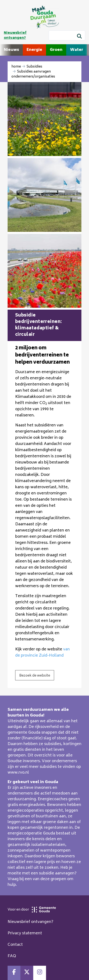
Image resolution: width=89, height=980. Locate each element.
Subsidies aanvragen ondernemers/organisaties (33, 74)
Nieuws (11, 50)
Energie (34, 50)
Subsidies (34, 67)
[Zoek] (79, 37)
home (16, 67)
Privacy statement (25, 933)
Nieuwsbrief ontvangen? (15, 35)
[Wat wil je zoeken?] (67, 35)
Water (77, 50)
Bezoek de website (35, 676)
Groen (56, 50)
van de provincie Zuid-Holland (42, 653)
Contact (15, 945)
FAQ (12, 956)
